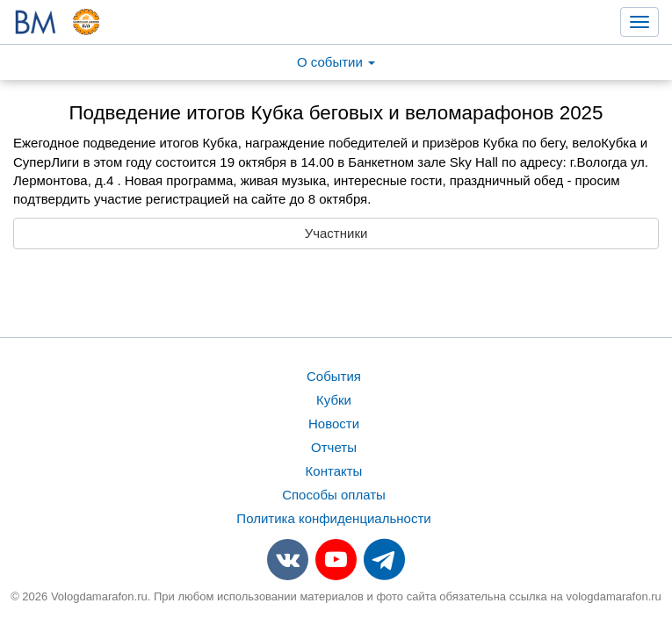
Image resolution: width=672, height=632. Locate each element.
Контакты (334, 471)
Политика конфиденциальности (333, 518)
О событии (336, 62)
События (334, 376)
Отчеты (334, 447)
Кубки (334, 400)
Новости (334, 424)
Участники (336, 233)
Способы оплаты (334, 495)
